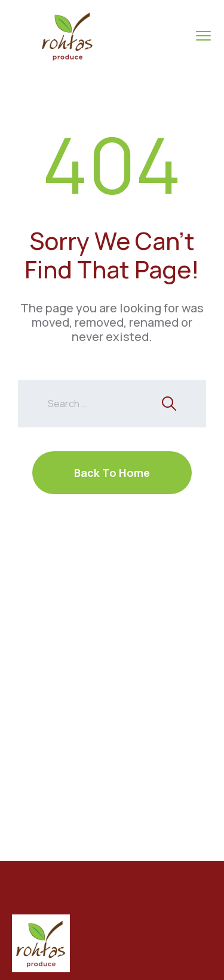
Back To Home (112, 473)
